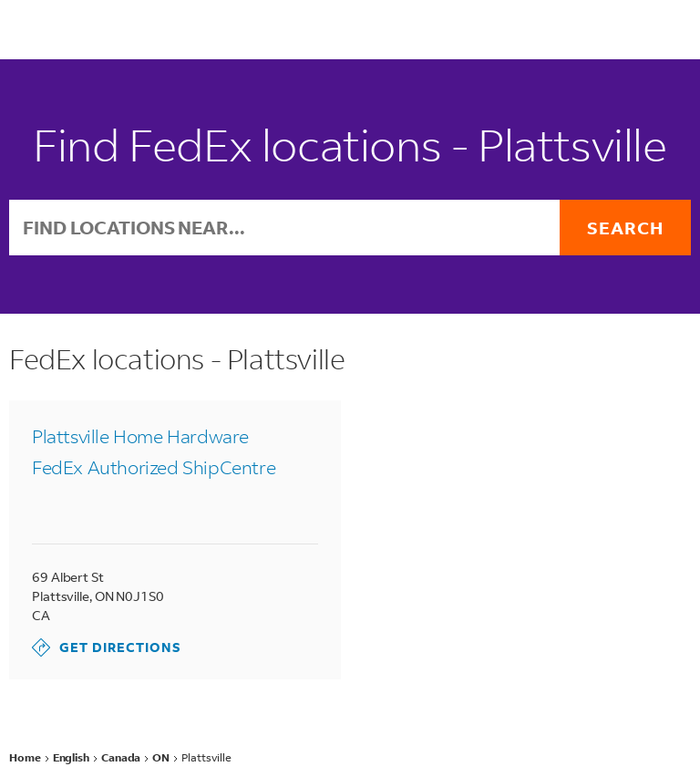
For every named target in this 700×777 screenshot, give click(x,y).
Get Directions (107, 647)
